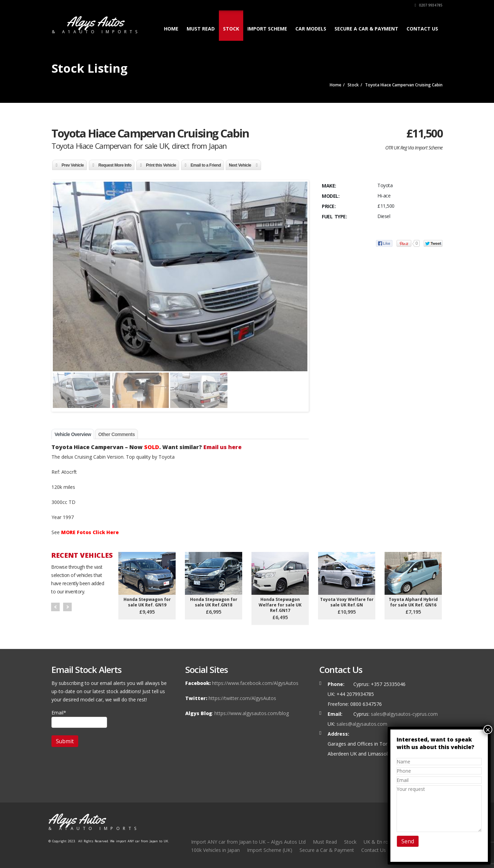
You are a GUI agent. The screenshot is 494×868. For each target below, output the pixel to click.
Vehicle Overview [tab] (73, 434)
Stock (231, 29)
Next (67, 607)
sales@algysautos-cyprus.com (404, 714)
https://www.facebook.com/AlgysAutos (255, 683)
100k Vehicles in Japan (215, 850)
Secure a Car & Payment (366, 29)
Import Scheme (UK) (270, 850)
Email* (79, 719)
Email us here (222, 447)
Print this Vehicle (161, 165)
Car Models (311, 29)
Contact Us (422, 29)
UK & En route (380, 842)
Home (171, 29)
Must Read (201, 29)
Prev (55, 607)
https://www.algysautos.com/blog (252, 713)
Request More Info (115, 165)
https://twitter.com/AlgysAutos (242, 698)
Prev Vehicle (73, 165)
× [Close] (488, 730)
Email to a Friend (206, 165)
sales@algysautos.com (362, 724)
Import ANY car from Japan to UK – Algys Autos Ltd (248, 842)
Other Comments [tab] (116, 434)
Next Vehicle (240, 165)
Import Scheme (267, 29)
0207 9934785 (429, 5)
